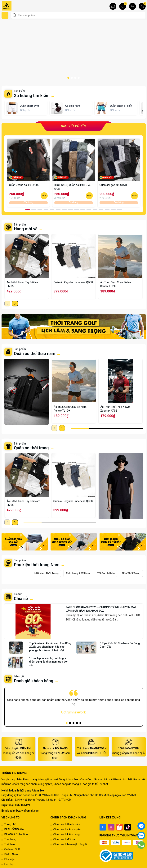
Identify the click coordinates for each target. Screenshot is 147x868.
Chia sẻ (21, 599)
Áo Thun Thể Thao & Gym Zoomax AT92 (116, 409)
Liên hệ (9, 865)
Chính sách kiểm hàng (67, 835)
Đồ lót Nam (11, 855)
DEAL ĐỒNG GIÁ (14, 830)
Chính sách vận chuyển (67, 830)
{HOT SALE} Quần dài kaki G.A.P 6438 (73, 187)
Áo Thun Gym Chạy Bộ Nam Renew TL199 (117, 284)
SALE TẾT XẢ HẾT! (73, 127)
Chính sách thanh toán (67, 825)
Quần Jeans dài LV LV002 (24, 185)
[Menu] (5, 15)
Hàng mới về (26, 229)
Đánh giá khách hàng (34, 681)
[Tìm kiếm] (15, 15)
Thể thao (10, 845)
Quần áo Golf (12, 850)
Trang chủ (10, 825)
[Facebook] (103, 828)
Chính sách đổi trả (64, 840)
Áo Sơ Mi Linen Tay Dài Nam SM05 (23, 284)
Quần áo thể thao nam (35, 354)
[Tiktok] (128, 828)
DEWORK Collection (16, 835)
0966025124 (23, 806)
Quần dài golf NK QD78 (113, 185)
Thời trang (10, 840)
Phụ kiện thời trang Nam (37, 565)
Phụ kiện (9, 860)
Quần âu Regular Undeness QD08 (73, 282)
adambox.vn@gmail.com (24, 811)
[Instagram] (111, 828)
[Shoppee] (119, 828)
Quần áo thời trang (31, 448)
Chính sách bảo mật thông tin (71, 845)
